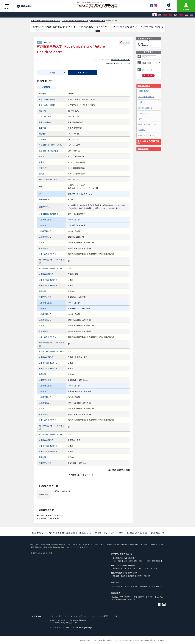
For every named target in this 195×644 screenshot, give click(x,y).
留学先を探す (54, 533)
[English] (160, 15)
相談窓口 (142, 130)
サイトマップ (109, 533)
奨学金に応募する (145, 108)
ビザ (140, 119)
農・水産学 (155, 568)
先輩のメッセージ (85, 533)
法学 (125, 561)
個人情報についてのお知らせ (137, 533)
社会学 (147, 561)
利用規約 (120, 533)
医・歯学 (128, 568)
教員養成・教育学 (119, 576)
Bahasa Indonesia (119, 599)
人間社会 (52, 73)
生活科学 (131, 576)
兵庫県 (45, 42)
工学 (146, 568)
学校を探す (24, 6)
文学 (114, 561)
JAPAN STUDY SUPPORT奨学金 (151, 586)
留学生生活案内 (144, 86)
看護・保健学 (117, 568)
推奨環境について (157, 533)
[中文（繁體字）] (170, 15)
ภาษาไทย (132, 599)
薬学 (135, 568)
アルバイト (143, 113)
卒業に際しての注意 (146, 135)
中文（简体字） (126, 597)
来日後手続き (144, 91)
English (115, 597)
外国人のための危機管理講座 (149, 142)
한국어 (150, 597)
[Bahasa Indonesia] (186, 15)
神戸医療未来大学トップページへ (118, 63)
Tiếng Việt (159, 597)
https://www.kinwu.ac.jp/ (120, 60)
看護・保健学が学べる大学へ (48, 518)
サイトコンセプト (57, 627)
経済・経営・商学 (136, 561)
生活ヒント (143, 102)
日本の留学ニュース (39, 533)
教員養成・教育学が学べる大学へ (50, 516)
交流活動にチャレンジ (147, 124)
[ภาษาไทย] (192, 15)
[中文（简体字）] (165, 15)
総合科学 (147, 576)
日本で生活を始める (146, 97)
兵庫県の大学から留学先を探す (42, 553)
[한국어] (176, 15)
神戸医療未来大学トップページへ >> (83, 475)
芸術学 (139, 576)
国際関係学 (156, 561)
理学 (141, 568)
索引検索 (98, 533)
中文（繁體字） (140, 597)
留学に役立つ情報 (69, 533)
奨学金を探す (143, 149)
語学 (120, 561)
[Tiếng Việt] (181, 15)
